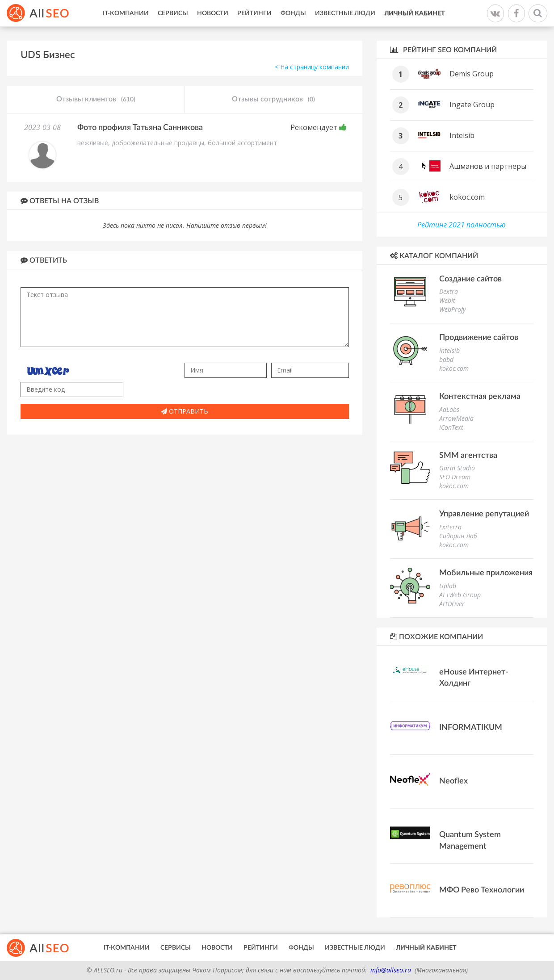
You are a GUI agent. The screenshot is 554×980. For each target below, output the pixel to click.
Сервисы (173, 13)
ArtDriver (452, 604)
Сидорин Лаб (458, 536)
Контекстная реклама (480, 397)
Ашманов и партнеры (488, 166)
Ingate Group (472, 105)
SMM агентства (468, 456)
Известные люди (345, 13)
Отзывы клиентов (96, 100)
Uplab (448, 586)
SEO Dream (455, 477)
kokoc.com (467, 197)
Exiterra (450, 527)
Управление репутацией (484, 514)
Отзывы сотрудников (273, 100)
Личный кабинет (414, 13)
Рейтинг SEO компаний (443, 50)
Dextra (449, 291)
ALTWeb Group (460, 595)
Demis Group (472, 74)
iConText (451, 427)
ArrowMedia (456, 418)
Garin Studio (457, 468)
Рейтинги (254, 13)
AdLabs (449, 409)
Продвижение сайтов (479, 338)
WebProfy (452, 309)
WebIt (447, 300)
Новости (213, 13)
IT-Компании (126, 13)
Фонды (293, 13)
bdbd (446, 359)
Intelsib (462, 135)
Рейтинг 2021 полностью (462, 225)
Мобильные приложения (486, 573)
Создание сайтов (470, 279)
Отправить (185, 411)
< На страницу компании (312, 67)
